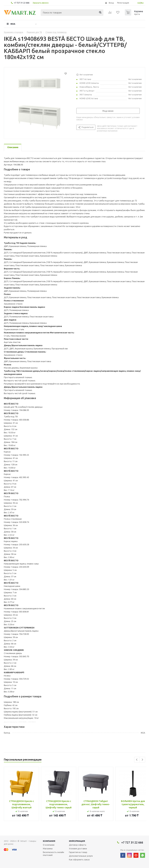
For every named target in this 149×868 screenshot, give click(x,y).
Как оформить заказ (79, 860)
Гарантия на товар (78, 852)
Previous (137, 760)
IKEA (13, 24)
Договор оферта (78, 845)
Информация (77, 841)
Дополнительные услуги (81, 856)
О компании (49, 845)
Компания (49, 841)
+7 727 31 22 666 (22, 3)
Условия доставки (78, 848)
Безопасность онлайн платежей (53, 854)
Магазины (48, 848)
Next (142, 760)
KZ (139, 3)
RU (142, 3)
